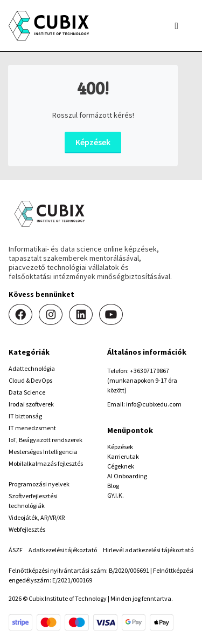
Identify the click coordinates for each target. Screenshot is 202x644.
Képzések (93, 142)
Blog (113, 486)
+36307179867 (149, 371)
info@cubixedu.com (154, 404)
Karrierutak (123, 456)
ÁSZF (16, 550)
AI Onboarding (127, 476)
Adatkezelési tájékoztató (63, 550)
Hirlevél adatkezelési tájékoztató (148, 550)
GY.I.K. (116, 495)
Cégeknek (121, 466)
